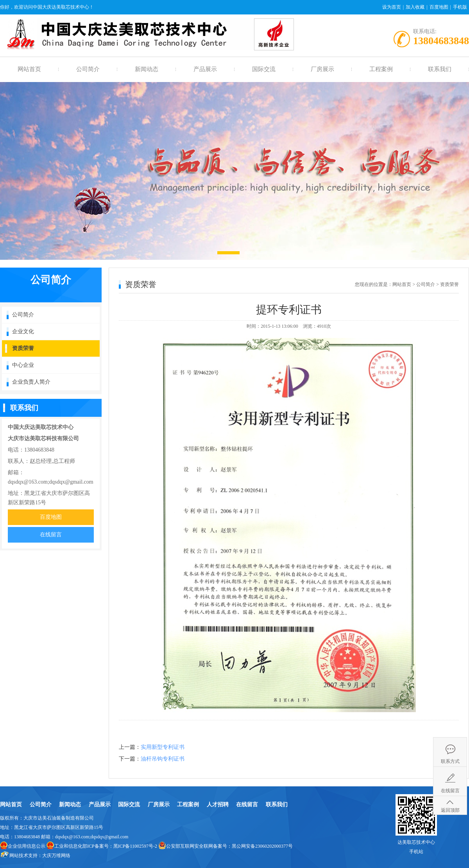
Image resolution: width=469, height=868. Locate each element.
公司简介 (88, 69)
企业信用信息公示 (27, 846)
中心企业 (23, 365)
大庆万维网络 (56, 855)
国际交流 (264, 69)
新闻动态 (147, 69)
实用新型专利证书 (163, 747)
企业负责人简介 (31, 382)
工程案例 (381, 69)
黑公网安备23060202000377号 (262, 846)
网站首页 (29, 69)
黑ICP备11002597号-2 (135, 846)
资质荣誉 (23, 348)
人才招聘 (218, 805)
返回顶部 (450, 810)
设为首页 (392, 7)
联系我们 (440, 69)
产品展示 (205, 69)
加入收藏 (415, 7)
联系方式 (450, 761)
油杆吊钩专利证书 (163, 759)
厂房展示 (322, 69)
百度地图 (439, 7)
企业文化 (23, 331)
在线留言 (51, 535)
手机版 (460, 7)
